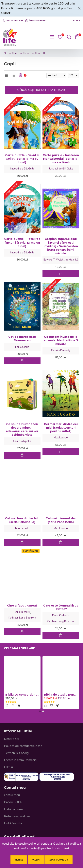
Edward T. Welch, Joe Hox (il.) (61, 260)
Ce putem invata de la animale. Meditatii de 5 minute (61, 340)
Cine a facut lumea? (22, 606)
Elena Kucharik (22, 612)
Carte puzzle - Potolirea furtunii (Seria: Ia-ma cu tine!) (22, 242)
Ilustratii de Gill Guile (22, 169)
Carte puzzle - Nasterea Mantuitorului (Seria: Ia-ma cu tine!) (61, 159)
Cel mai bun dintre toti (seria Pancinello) (22, 520)
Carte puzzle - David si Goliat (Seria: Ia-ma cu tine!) (22, 159)
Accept (36, 860)
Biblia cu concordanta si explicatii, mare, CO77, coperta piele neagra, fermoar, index (22, 695)
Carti (15, 53)
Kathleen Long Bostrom (22, 618)
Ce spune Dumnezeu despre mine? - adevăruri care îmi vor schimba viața (22, 429)
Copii (26, 53)
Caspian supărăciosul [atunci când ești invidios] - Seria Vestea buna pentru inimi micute (61, 246)
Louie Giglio (22, 347)
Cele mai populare (19, 648)
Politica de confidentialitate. (42, 853)
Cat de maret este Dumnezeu (22, 339)
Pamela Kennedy (61, 351)
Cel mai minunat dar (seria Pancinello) (61, 520)
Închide (19, 860)
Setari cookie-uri (58, 860)
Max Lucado (61, 438)
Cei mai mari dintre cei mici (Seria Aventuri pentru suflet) (61, 428)
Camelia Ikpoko (22, 441)
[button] (40, 711)
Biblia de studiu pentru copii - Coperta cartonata (61, 695)
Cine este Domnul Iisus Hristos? (61, 607)
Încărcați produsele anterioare (43, 90)
